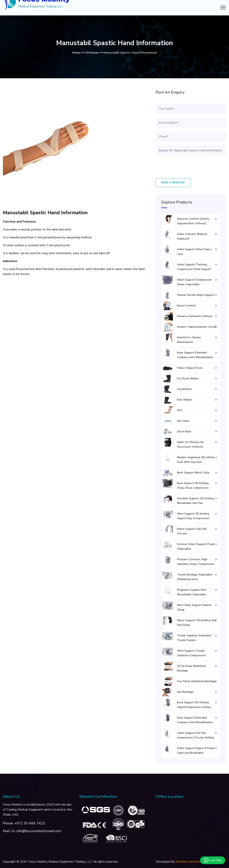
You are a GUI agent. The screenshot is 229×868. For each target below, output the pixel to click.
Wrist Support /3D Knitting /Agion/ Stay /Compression (193, 516)
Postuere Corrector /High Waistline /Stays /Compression (196, 562)
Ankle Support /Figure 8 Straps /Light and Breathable (196, 750)
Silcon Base (184, 431)
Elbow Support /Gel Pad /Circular (192, 531)
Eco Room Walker (188, 378)
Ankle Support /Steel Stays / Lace (194, 252)
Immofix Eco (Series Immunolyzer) (189, 340)
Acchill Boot (184, 389)
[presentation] (185, 167)
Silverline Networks (189, 862)
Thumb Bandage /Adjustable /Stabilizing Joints (195, 577)
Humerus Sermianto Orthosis (195, 316)
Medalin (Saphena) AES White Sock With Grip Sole (196, 460)
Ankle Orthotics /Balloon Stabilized (192, 236)
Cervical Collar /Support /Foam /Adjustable (196, 546)
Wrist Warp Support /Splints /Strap (194, 607)
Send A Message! (173, 183)
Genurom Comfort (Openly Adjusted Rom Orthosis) (193, 221)
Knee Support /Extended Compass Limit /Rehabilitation (195, 355)
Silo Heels (183, 421)
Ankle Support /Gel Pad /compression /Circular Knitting (195, 735)
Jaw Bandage (185, 692)
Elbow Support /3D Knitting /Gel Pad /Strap (197, 623)
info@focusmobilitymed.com (39, 831)
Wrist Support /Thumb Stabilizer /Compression (191, 653)
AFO (180, 410)
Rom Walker (184, 400)
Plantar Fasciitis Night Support (196, 295)
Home (76, 53)
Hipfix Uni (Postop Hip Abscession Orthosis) (190, 444)
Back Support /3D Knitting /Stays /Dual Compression (193, 485)
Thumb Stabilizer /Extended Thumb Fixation (194, 638)
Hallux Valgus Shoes (190, 368)
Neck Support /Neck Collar (193, 473)
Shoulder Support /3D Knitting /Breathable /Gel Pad (195, 501)
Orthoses (92, 53)
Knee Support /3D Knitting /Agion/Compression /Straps (194, 705)
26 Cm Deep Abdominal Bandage (191, 668)
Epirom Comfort (186, 306)
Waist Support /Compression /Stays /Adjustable (194, 282)
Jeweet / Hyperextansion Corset (197, 327)
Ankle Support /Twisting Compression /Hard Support (194, 267)
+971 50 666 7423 (30, 823)
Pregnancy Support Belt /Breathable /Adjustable (192, 592)
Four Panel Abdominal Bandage (196, 681)
